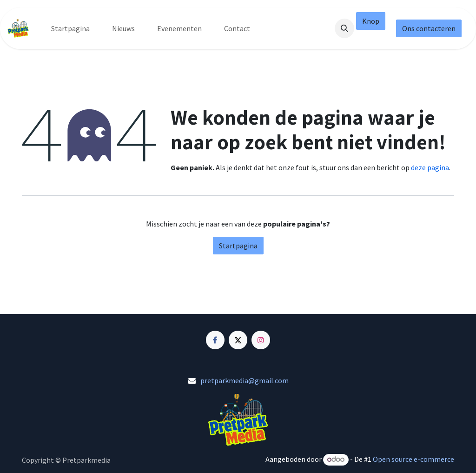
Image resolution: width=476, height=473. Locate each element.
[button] (344, 28)
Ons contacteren (429, 28)
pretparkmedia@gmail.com (245, 380)
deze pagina (430, 167)
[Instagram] (261, 340)
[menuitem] (70, 28)
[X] (238, 340)
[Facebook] (215, 340)
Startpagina (238, 246)
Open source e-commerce (413, 459)
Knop (371, 21)
